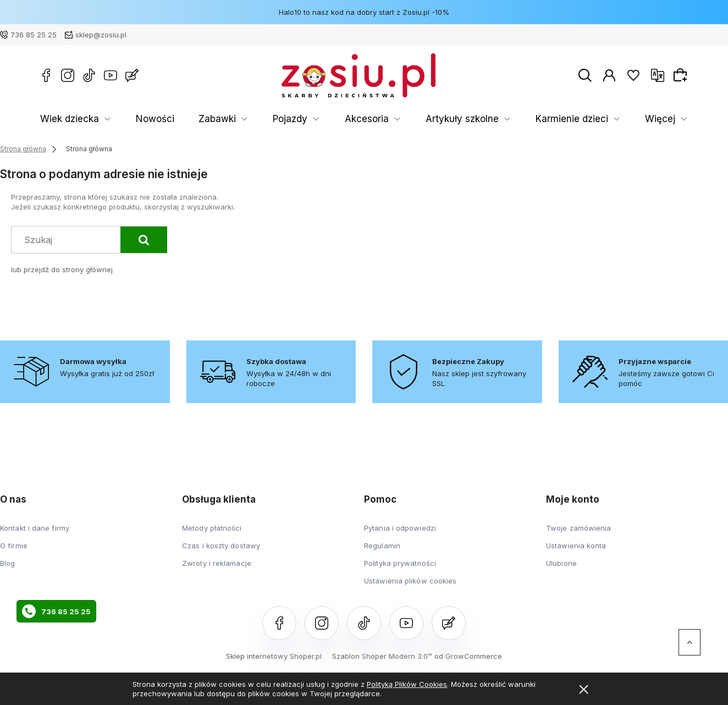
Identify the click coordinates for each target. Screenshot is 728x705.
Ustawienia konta (576, 546)
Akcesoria (293, 119)
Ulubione (561, 563)
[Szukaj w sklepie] (68, 239)
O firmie (14, 546)
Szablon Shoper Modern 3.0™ (382, 656)
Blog (7, 563)
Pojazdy (233, 119)
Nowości (130, 119)
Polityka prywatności (400, 563)
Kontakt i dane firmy (35, 528)
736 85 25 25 (34, 35)
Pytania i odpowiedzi (400, 528)
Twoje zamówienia (579, 528)
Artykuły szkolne (369, 119)
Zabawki (176, 119)
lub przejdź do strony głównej (62, 269)
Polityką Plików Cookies (407, 684)
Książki (527, 119)
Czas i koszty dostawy (221, 546)
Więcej (666, 119)
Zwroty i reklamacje (217, 563)
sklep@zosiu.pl (101, 35)
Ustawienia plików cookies (410, 581)
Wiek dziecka (62, 119)
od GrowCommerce (468, 656)
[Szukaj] (144, 240)
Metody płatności (212, 528)
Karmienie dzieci (457, 119)
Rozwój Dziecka (596, 119)
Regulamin (382, 546)
